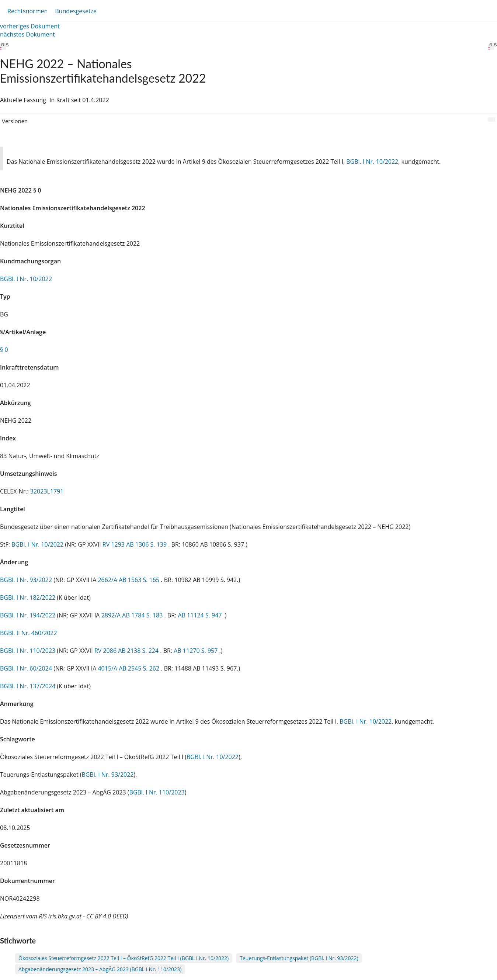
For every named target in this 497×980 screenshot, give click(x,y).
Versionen (15, 121)
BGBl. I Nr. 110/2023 (28, 651)
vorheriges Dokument (30, 26)
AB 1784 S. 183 (143, 615)
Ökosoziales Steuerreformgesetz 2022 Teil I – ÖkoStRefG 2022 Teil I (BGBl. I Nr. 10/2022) (124, 958)
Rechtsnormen (27, 11)
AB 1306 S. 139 (147, 544)
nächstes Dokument (27, 34)
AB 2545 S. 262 (140, 668)
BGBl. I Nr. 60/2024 (26, 668)
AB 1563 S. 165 (140, 580)
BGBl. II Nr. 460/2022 (29, 633)
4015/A (108, 668)
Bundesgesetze (76, 11)
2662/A (108, 580)
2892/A (112, 615)
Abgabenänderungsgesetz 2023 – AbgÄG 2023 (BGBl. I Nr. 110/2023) (100, 969)
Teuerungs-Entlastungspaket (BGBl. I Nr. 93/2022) (299, 958)
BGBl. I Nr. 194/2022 (28, 615)
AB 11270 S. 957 (196, 651)
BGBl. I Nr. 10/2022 (372, 162)
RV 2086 (106, 651)
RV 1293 (114, 544)
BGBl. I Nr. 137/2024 (28, 686)
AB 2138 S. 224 (139, 651)
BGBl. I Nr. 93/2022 (26, 580)
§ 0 (4, 350)
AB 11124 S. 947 (200, 615)
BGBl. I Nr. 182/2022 (28, 598)
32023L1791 (47, 491)
